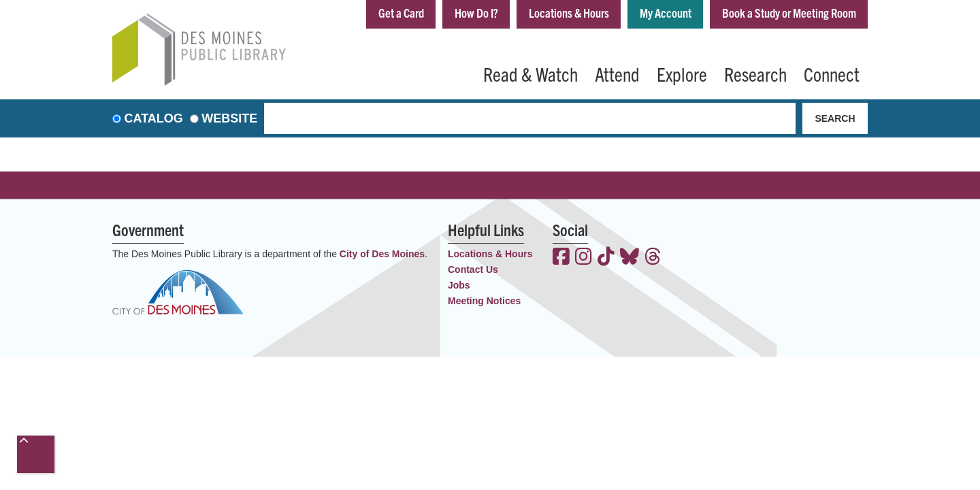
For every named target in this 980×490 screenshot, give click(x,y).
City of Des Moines (382, 254)
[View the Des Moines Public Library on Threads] (653, 258)
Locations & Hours (569, 13)
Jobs (459, 285)
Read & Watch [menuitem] (530, 73)
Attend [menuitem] (617, 73)
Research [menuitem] (755, 73)
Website (229, 118)
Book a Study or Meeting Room (789, 13)
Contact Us (473, 269)
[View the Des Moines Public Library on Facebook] (561, 258)
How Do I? (476, 13)
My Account (666, 13)
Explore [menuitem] (682, 73)
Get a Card (401, 13)
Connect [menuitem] (832, 73)
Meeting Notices (484, 301)
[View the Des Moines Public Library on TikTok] (606, 258)
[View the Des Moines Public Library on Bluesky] (630, 258)
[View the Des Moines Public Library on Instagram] (584, 258)
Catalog (154, 118)
